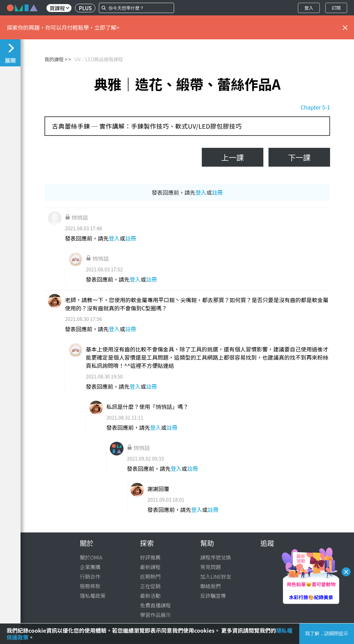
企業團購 (90, 567)
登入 (309, 8)
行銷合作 (90, 576)
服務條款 (90, 586)
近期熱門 (150, 576)
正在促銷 (150, 586)
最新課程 (150, 567)
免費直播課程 (156, 605)
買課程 (59, 8)
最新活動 (150, 596)
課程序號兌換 (216, 557)
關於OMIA (91, 557)
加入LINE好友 (216, 576)
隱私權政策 (93, 596)
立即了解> (107, 27)
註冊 (218, 192)
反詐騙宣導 (213, 596)
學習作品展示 (156, 615)
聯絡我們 (211, 586)
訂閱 (336, 8)
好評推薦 (150, 557)
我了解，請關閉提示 (327, 633)
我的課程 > (56, 59)
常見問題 (211, 567)
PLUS (85, 8)
